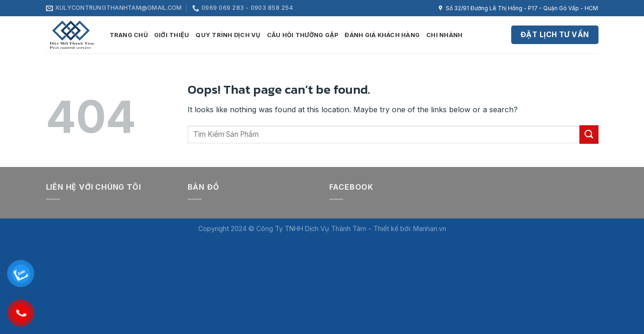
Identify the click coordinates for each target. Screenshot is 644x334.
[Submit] (589, 134)
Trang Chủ (129, 35)
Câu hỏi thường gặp (303, 35)
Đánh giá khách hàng (382, 35)
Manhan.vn (430, 228)
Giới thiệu (172, 35)
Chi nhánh (444, 35)
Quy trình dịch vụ (228, 35)
